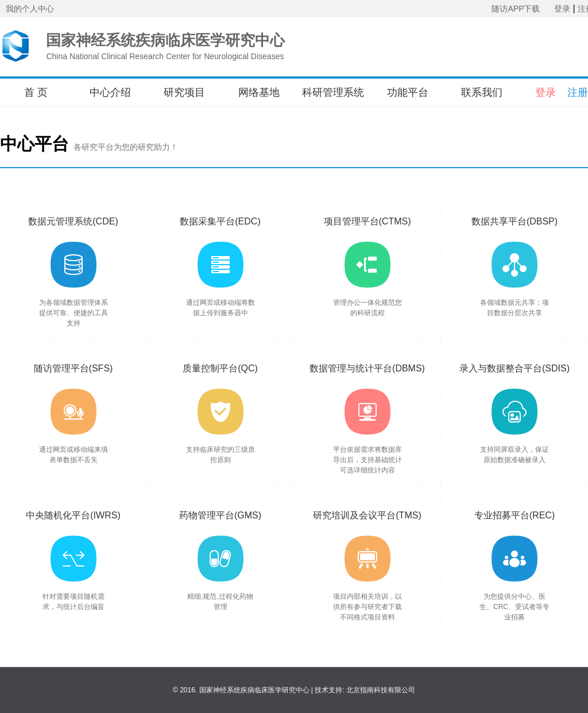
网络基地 (259, 92)
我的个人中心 (30, 9)
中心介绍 (110, 92)
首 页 (36, 92)
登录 (562, 9)
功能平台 (408, 92)
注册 (578, 92)
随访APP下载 (516, 9)
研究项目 (184, 92)
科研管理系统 (333, 92)
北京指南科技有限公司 (381, 690)
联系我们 (482, 92)
